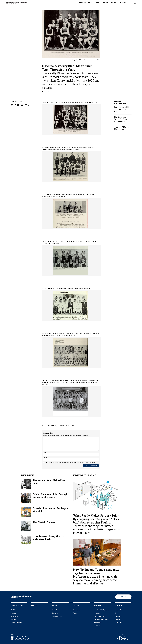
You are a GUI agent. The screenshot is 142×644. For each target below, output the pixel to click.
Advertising (98, 623)
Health (13, 610)
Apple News (119, 623)
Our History (77, 610)
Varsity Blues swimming (66, 426)
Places (75, 613)
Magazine (123, 3)
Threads (117, 619)
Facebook (118, 610)
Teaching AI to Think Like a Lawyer (123, 128)
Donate (123, 597)
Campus (114, 3)
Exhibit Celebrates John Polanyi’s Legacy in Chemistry (51, 496)
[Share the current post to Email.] (22, 105)
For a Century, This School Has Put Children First (122, 109)
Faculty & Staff (57, 616)
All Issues (97, 613)
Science (13, 613)
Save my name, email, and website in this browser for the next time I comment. (70, 462)
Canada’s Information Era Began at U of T (50, 510)
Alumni (54, 610)
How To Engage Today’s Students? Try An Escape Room (96, 571)
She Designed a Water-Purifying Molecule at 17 (121, 119)
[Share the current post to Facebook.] (15, 105)
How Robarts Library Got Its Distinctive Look (48, 538)
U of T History (51, 426)
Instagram (118, 616)
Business (14, 619)
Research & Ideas (85, 3)
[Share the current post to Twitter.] (12, 105)
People (106, 3)
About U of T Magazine (101, 610)
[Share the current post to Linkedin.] (18, 105)
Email (45, 457)
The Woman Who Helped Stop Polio (49, 482)
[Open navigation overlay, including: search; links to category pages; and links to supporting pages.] (133, 3)
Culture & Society (16, 623)
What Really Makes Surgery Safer (96, 516)
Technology (14, 616)
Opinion (97, 3)
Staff (47, 92)
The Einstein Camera (44, 522)
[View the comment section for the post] (27, 105)
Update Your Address (101, 619)
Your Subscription (100, 616)
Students (55, 613)
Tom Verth (75, 333)
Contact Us (97, 626)
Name (45, 452)
